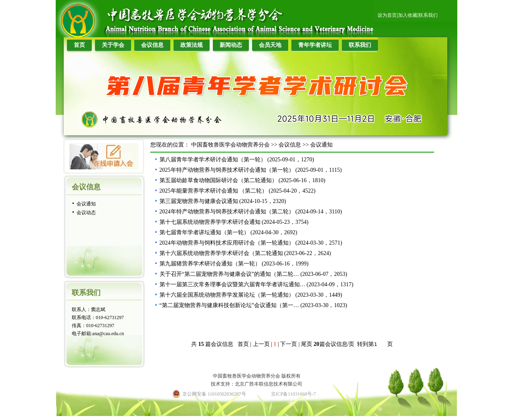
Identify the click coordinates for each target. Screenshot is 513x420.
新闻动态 (231, 45)
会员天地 (270, 45)
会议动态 (86, 213)
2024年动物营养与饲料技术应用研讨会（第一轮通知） (227, 243)
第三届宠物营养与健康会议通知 (199, 201)
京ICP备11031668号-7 (293, 394)
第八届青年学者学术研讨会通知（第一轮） (213, 160)
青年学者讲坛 (315, 45)
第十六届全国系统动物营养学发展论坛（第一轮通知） (227, 295)
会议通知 (86, 204)
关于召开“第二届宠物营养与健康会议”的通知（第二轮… (229, 274)
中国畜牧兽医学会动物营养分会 (230, 145)
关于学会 (113, 45)
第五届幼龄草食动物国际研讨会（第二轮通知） (218, 180)
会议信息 (152, 45)
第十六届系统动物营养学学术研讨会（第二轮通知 (221, 253)
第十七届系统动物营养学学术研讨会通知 (210, 222)
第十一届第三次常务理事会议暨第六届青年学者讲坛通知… (232, 284)
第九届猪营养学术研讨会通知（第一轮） (210, 264)
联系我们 (428, 15)
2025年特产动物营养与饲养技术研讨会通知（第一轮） (227, 170)
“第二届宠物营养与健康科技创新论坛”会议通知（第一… (229, 305)
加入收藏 (408, 15)
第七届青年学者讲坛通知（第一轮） (204, 232)
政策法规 (192, 45)
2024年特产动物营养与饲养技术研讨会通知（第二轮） (227, 212)
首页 (79, 45)
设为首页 (387, 15)
